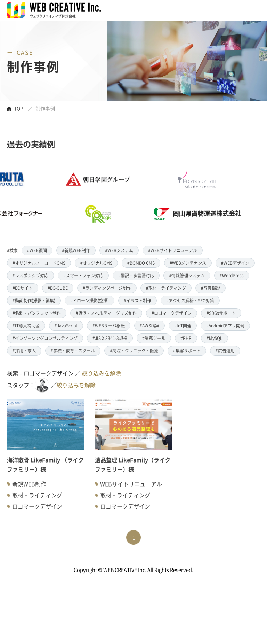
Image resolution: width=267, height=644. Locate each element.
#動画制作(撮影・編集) (34, 300)
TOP (19, 108)
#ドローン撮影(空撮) (90, 300)
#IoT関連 (183, 325)
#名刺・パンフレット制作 (37, 313)
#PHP (186, 338)
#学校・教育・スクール (73, 351)
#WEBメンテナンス (188, 263)
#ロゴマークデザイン (172, 313)
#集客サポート (187, 351)
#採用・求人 (24, 351)
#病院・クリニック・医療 (134, 351)
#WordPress (232, 275)
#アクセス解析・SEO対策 (190, 300)
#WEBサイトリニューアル (173, 250)
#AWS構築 (149, 325)
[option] (120, 196)
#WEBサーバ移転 (109, 325)
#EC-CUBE (58, 288)
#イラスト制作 (137, 300)
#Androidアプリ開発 (225, 325)
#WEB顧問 (37, 250)
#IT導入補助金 (26, 325)
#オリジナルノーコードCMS (39, 263)
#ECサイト (23, 288)
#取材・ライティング (166, 288)
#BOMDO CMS (141, 263)
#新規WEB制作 (76, 250)
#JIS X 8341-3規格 (110, 338)
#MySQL (215, 338)
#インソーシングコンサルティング (45, 338)
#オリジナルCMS (96, 263)
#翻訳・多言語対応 (136, 275)
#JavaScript (66, 325)
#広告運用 (225, 351)
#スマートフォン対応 (83, 275)
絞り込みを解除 (102, 373)
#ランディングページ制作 (107, 288)
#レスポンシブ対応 (30, 275)
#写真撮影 (211, 288)
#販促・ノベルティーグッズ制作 (106, 313)
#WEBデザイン (235, 263)
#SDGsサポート (221, 313)
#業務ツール (154, 338)
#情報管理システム (187, 275)
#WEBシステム (119, 250)
